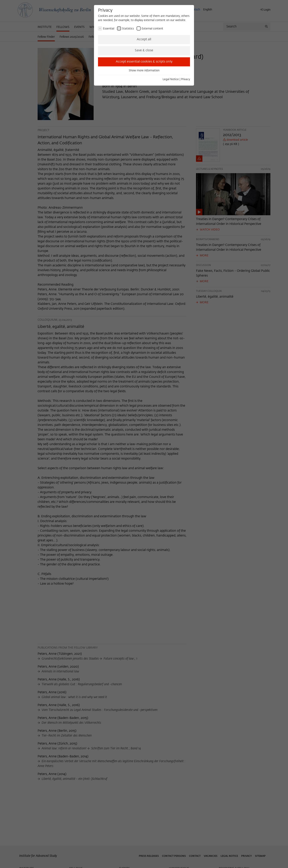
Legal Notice (171, 79)
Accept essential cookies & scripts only (144, 62)
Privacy (185, 79)
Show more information (144, 71)
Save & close (144, 51)
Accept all (144, 39)
